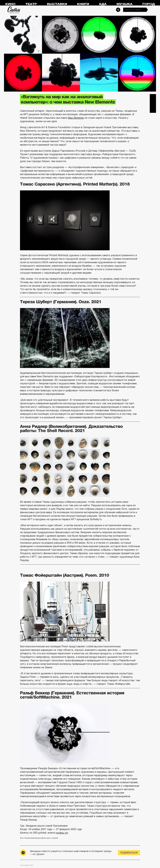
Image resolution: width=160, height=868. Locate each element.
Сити (14, 10)
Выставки (57, 4)
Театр (31, 4)
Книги (83, 4)
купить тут (62, 833)
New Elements (76, 118)
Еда (103, 4)
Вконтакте (153, 103)
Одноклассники (153, 110)
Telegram (153, 97)
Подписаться (129, 853)
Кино (10, 4)
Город (149, 4)
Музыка (124, 4)
